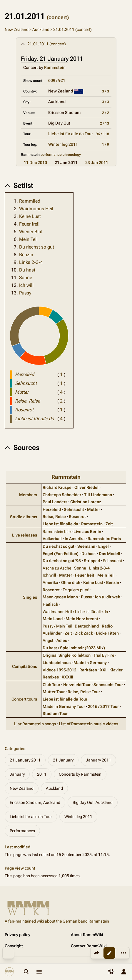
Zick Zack (84, 633)
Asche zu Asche (57, 568)
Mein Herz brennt (82, 619)
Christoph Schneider (62, 495)
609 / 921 (57, 80)
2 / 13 (105, 123)
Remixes (51, 677)
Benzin (26, 255)
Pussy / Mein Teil (57, 626)
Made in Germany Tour (64, 706)
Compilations (25, 666)
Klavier (116, 670)
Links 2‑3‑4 (99, 568)
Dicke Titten (107, 633)
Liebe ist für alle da (60, 524)
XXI (103, 670)
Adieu (62, 640)
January (17, 774)
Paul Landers (55, 502)
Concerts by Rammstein (80, 774)
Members (28, 495)
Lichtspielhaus (57, 663)
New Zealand (17, 29)
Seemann (86, 546)
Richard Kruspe (57, 487)
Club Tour (51, 685)
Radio (107, 626)
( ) (61, 374)
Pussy (25, 293)
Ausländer (52, 633)
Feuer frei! (29, 224)
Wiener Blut (31, 232)
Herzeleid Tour (77, 685)
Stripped (92, 561)
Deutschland (87, 626)
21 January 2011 (25, 760)
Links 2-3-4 (31, 262)
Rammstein (55, 67)
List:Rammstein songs (35, 724)
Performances (22, 831)
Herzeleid (52, 509)
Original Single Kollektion (67, 655)
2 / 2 (106, 113)
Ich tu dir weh (108, 597)
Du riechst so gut (37, 247)
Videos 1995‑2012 (60, 670)
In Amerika (75, 539)
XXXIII (67, 677)
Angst (48, 640)
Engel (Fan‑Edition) (61, 554)
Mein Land (53, 619)
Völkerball (52, 539)
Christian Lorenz (86, 502)
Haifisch (50, 604)
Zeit (109, 524)
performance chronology (61, 155)
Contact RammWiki (89, 946)
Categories (15, 749)
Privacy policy (17, 935)
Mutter (93, 509)
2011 (42, 774)
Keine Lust (30, 216)
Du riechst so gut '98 (62, 561)
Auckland (41, 29)
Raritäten (88, 670)
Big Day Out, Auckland (93, 802)
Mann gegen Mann (60, 597)
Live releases (25, 535)
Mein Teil (28, 239)
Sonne (26, 278)
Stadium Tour (55, 714)
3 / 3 (106, 91)
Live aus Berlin (87, 532)
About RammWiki (87, 935)
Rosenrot (77, 517)
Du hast (27, 270)
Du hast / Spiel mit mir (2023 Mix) (74, 648)
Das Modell (110, 554)
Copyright (14, 946)
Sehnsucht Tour (108, 685)
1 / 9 (106, 145)
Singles (30, 597)
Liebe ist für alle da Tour (71, 134)
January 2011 (98, 760)
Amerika (50, 582)
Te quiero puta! (76, 590)
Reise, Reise (54, 517)
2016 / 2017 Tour (103, 706)
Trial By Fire (104, 655)
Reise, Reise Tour (84, 692)
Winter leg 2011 (63, 144)
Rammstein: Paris (104, 539)
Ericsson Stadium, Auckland (35, 802)
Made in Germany (90, 663)
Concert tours (24, 699)
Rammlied (30, 201)
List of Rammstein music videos (88, 724)
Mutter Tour (54, 692)
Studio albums (24, 517)
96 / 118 (102, 134)
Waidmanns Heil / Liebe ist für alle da (75, 612)
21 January (63, 760)
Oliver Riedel (86, 487)
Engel (103, 546)
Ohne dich (71, 582)
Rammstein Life (57, 532)
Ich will (26, 285)
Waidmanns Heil (36, 209)
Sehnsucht (74, 509)
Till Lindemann (98, 495)
